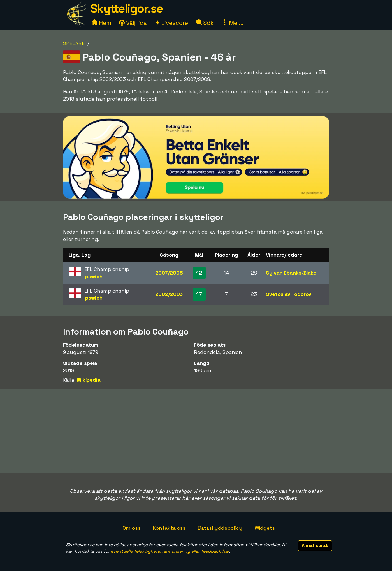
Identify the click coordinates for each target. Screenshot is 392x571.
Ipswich (93, 276)
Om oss (132, 528)
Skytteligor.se (127, 9)
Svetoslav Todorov (289, 294)
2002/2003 (169, 294)
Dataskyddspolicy (220, 528)
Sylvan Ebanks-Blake (291, 273)
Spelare (74, 43)
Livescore (171, 23)
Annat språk (315, 545)
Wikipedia (89, 380)
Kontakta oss (169, 528)
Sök (205, 23)
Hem (102, 23)
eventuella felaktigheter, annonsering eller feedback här (170, 551)
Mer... (233, 23)
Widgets (265, 528)
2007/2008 (169, 273)
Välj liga (133, 23)
